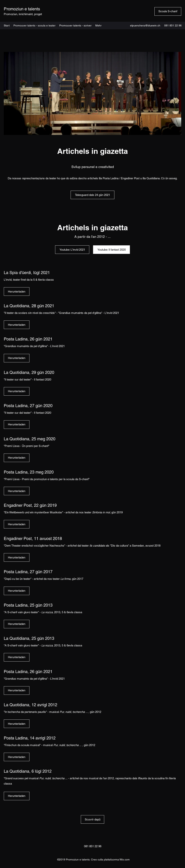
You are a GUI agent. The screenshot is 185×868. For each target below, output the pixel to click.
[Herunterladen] (17, 292)
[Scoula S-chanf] (168, 11)
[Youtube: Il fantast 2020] (111, 250)
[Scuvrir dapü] (92, 819)
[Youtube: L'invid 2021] (72, 250)
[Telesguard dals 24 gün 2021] (92, 195)
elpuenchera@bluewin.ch (145, 25)
